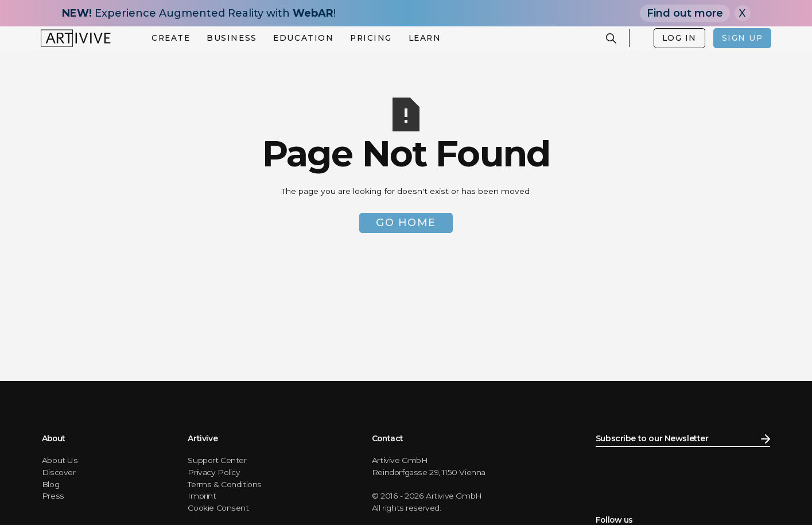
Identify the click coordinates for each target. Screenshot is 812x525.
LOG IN (679, 38)
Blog (50, 484)
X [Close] (742, 13)
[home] (76, 38)
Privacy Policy (214, 472)
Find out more (685, 13)
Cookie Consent (218, 508)
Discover (59, 472)
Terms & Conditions (225, 484)
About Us (60, 460)
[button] (171, 38)
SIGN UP (743, 38)
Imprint (202, 496)
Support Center (217, 460)
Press (53, 496)
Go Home (406, 223)
